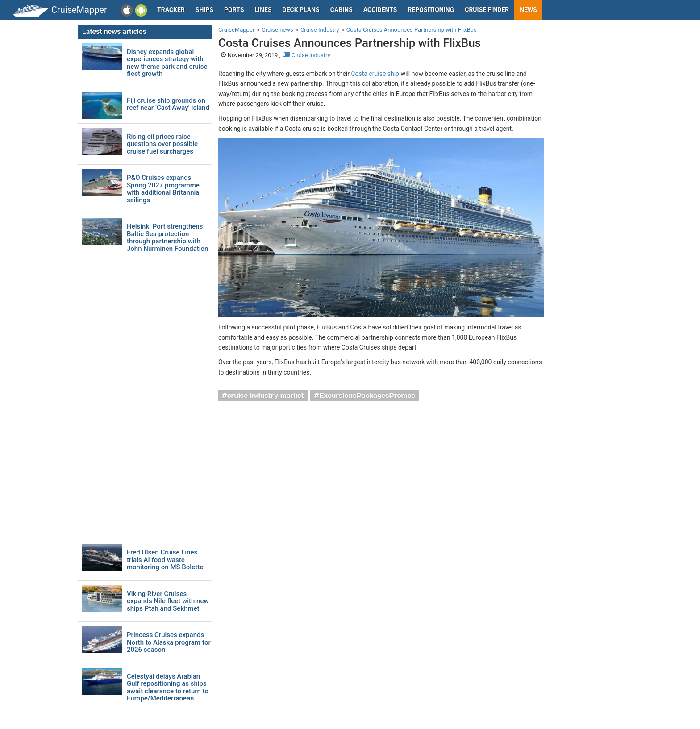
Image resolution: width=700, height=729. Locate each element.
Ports (234, 10)
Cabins (342, 10)
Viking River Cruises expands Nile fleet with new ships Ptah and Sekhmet (168, 601)
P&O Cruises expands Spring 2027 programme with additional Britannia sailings (163, 189)
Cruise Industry (306, 55)
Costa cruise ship (375, 74)
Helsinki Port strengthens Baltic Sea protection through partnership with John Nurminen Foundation (167, 237)
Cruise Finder (487, 10)
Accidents (380, 10)
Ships (204, 10)
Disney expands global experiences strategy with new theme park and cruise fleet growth (167, 63)
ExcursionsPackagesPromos (367, 396)
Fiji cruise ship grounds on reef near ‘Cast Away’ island (168, 104)
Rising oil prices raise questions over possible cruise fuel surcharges (162, 144)
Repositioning (431, 10)
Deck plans (301, 10)
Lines (263, 10)
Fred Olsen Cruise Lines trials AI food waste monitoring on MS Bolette (165, 560)
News (528, 10)
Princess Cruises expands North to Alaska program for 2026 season (169, 642)
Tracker (171, 10)
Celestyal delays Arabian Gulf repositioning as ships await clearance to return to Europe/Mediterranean (168, 687)
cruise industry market (266, 396)
